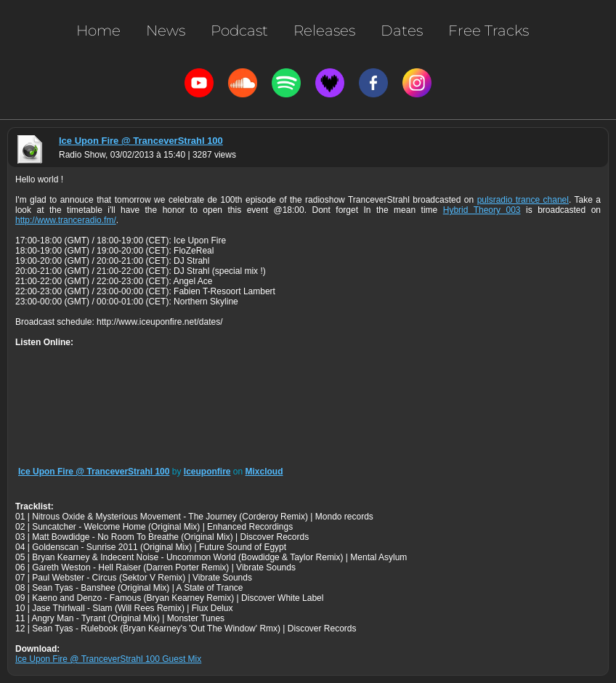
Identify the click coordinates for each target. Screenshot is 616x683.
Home (98, 31)
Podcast (239, 31)
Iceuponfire (207, 472)
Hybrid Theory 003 (482, 210)
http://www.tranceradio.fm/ (66, 220)
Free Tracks (489, 31)
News (166, 31)
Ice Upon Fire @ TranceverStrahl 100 (141, 141)
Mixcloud (264, 472)
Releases (324, 31)
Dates (402, 31)
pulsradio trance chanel (523, 200)
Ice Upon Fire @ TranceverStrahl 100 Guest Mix (108, 659)
